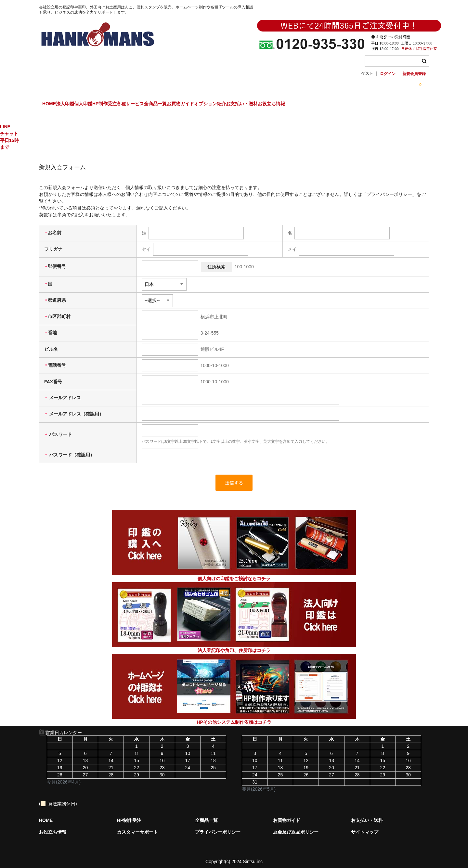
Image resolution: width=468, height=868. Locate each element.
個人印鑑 (113, 105)
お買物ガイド (264, 105)
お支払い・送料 (352, 105)
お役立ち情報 (395, 105)
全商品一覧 (226, 105)
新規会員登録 (414, 74)
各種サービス (187, 105)
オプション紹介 (307, 105)
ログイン (388, 74)
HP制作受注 (148, 105)
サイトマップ (365, 827)
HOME (53, 105)
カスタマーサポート (137, 827)
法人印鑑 (82, 105)
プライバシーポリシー (218, 827)
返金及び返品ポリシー (296, 827)
